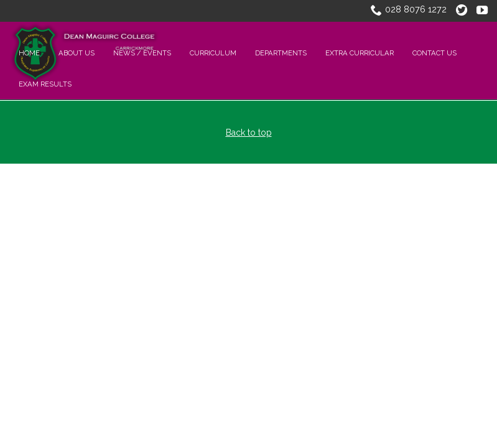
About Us (77, 53)
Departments (281, 53)
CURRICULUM (213, 53)
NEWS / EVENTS (142, 53)
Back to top (249, 133)
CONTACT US (434, 53)
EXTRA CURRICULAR (360, 53)
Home (29, 53)
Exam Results (45, 84)
